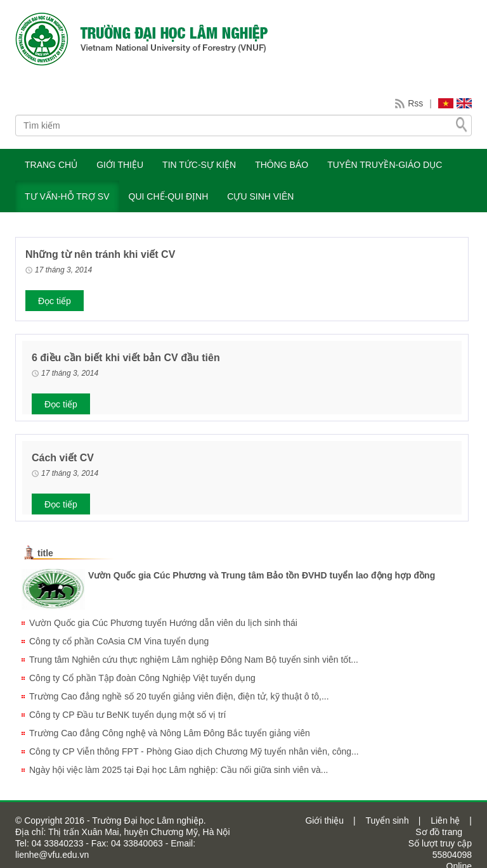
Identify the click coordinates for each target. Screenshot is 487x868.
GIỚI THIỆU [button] (120, 165)
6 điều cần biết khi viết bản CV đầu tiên (126, 358)
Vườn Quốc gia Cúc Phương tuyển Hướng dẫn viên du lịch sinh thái (163, 623)
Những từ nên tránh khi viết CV (100, 254)
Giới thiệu (324, 820)
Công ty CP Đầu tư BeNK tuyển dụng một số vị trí (128, 715)
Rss (415, 103)
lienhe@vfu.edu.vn (52, 855)
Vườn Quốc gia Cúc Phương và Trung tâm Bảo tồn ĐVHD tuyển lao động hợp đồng (262, 575)
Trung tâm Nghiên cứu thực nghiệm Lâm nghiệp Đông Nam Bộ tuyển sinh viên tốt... (194, 660)
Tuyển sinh (387, 820)
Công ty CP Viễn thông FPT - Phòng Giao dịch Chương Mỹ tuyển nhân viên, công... (194, 751)
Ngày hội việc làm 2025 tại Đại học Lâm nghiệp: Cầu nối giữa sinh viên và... (179, 770)
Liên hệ (445, 820)
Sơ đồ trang (439, 832)
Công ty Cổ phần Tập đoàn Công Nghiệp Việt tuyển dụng (142, 678)
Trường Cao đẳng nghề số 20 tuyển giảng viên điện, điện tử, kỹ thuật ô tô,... (179, 696)
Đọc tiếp (55, 301)
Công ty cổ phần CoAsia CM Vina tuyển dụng (119, 641)
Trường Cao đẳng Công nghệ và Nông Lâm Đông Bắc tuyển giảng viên (170, 733)
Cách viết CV (63, 458)
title (45, 553)
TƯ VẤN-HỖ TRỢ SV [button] (67, 196)
